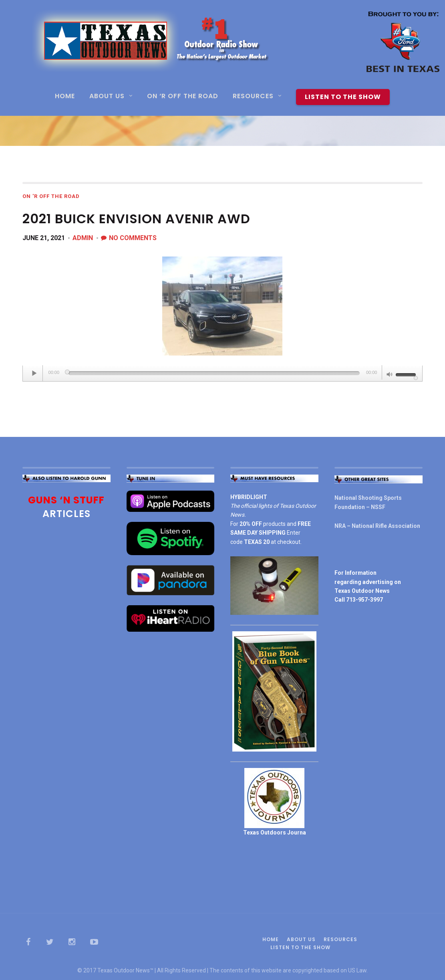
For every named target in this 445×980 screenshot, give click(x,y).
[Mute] (390, 375)
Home (65, 97)
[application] (223, 374)
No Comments (133, 238)
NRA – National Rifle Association (377, 526)
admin (83, 238)
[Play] (35, 373)
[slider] (214, 373)
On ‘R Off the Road (183, 97)
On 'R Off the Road (51, 196)
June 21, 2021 (44, 238)
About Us (107, 97)
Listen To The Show (343, 97)
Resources (253, 97)
